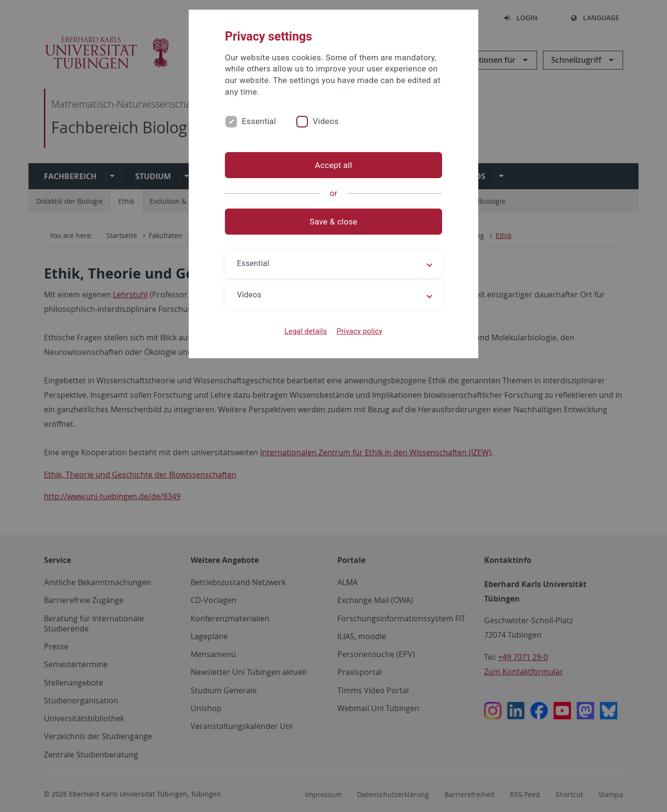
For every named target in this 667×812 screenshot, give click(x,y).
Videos (326, 121)
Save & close (334, 222)
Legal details (306, 331)
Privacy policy (359, 331)
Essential (259, 121)
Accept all (333, 165)
